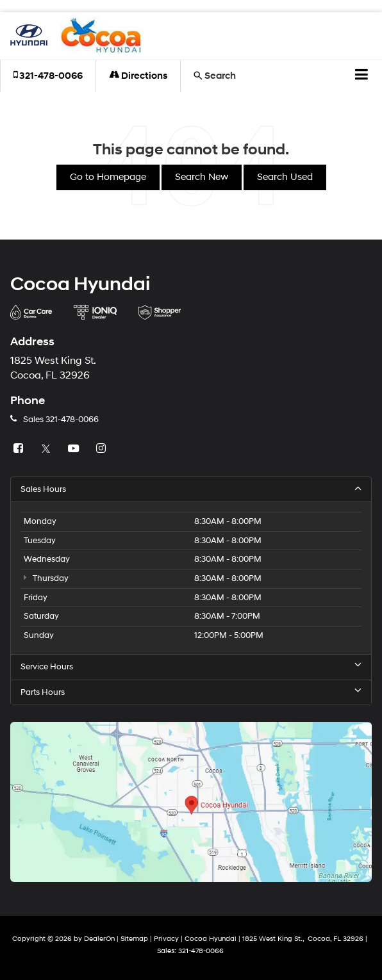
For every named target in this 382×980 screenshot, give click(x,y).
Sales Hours (191, 489)
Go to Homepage (108, 177)
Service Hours (191, 666)
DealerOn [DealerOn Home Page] (99, 939)
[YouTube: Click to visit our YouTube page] (75, 449)
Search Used (285, 177)
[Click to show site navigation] (362, 76)
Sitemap (134, 939)
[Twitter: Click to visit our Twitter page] (47, 449)
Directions (138, 76)
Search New (202, 177)
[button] (48, 76)
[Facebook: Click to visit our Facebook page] (20, 449)
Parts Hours (191, 692)
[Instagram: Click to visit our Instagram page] (103, 449)
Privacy (166, 939)
